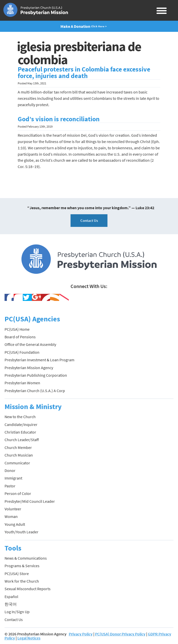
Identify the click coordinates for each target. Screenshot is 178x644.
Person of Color (18, 493)
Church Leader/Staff (22, 440)
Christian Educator (20, 432)
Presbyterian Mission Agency (29, 368)
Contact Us (89, 220)
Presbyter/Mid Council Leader (30, 501)
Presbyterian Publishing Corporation (36, 375)
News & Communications (26, 558)
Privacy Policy (81, 634)
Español (11, 597)
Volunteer (13, 509)
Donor (10, 470)
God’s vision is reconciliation (59, 119)
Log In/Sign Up (17, 612)
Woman (11, 516)
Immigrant (13, 478)
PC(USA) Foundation (22, 352)
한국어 (11, 604)
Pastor (10, 486)
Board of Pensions (20, 337)
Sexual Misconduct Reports (28, 589)
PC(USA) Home (17, 329)
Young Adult (15, 524)
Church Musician (19, 455)
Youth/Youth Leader (21, 532)
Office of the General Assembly (30, 344)
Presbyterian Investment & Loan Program (39, 360)
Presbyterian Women (22, 383)
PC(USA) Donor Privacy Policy (120, 634)
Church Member (18, 447)
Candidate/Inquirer (21, 424)
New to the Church (20, 417)
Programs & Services (22, 566)
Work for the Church (22, 581)
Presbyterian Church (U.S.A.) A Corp (35, 391)
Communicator (17, 463)
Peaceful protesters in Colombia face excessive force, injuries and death (84, 73)
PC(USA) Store (17, 574)
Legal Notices (29, 638)
